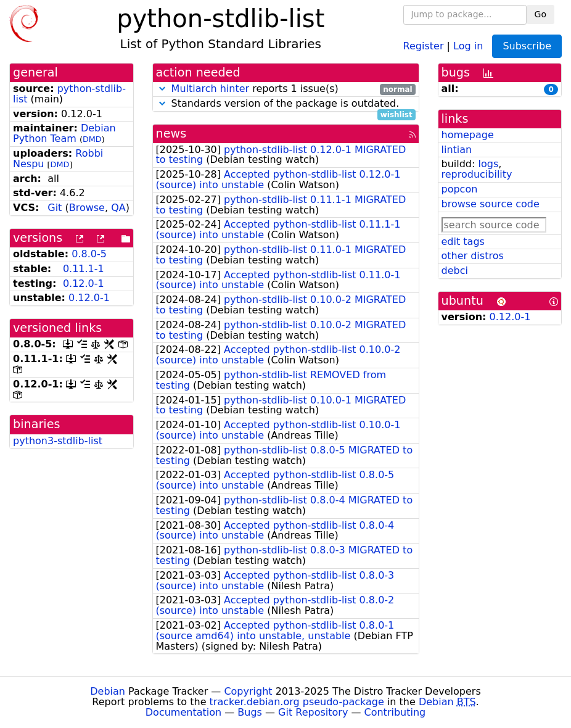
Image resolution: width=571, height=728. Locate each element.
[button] (162, 89)
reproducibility (477, 174)
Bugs (250, 712)
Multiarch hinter (211, 89)
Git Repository (313, 712)
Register (424, 45)
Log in (468, 45)
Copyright (248, 691)
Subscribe (527, 46)
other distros (473, 256)
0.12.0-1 (84, 283)
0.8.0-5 (89, 254)
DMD (92, 139)
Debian (108, 691)
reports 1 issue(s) (286, 89)
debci (455, 271)
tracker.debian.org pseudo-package (297, 702)
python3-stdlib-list (58, 441)
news (171, 134)
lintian (457, 150)
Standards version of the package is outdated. (286, 104)
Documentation (183, 712)
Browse (87, 208)
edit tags (463, 242)
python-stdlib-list (69, 94)
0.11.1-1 (84, 269)
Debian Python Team (64, 133)
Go (540, 14)
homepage (468, 135)
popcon (460, 189)
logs (488, 164)
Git (55, 208)
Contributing (395, 712)
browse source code (491, 204)
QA (118, 208)
